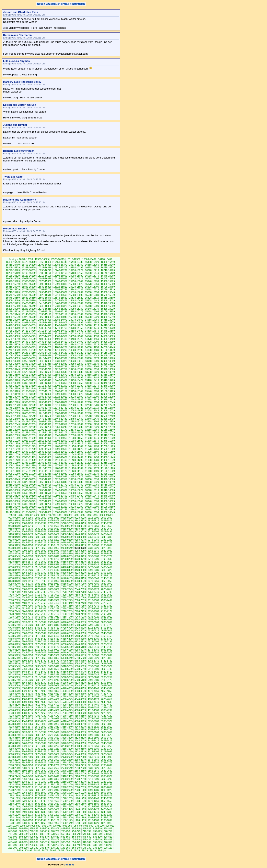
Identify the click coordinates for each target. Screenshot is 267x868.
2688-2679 (27, 768)
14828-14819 (92, 325)
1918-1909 (93, 793)
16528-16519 (58, 259)
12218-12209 (13, 430)
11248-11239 (108, 466)
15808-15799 (92, 287)
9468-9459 (54, 534)
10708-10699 (76, 488)
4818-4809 (67, 694)
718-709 (13, 834)
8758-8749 (40, 559)
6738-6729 (67, 628)
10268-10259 (108, 504)
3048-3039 (80, 754)
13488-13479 (108, 378)
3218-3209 (67, 749)
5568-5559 (27, 669)
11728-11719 (13, 449)
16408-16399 (29, 265)
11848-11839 (45, 444)
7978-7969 (14, 587)
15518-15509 (108, 298)
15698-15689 (45, 292)
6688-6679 (27, 631)
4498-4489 (67, 705)
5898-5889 (14, 658)
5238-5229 (40, 680)
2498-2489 (67, 774)
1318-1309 (40, 815)
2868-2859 (106, 760)
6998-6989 (40, 620)
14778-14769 (60, 328)
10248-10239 (29, 507)
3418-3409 (14, 743)
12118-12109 (60, 433)
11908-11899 (60, 441)
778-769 (55, 831)
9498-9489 (14, 534)
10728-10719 (45, 488)
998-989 (36, 826)
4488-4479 (80, 705)
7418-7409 (14, 606)
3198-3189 (93, 749)
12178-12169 (76, 430)
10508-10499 (60, 496)
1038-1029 (93, 823)
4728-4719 (80, 697)
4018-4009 (67, 721)
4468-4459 (106, 705)
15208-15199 (45, 312)
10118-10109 (13, 512)
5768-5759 (80, 661)
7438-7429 (93, 603)
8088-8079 (80, 581)
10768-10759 (92, 485)
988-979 (46, 826)
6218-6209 (14, 647)
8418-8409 (67, 570)
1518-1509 (93, 807)
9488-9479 (27, 534)
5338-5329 (14, 677)
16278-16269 (13, 270)
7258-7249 (14, 611)
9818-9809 (14, 523)
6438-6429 (40, 639)
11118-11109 (92, 471)
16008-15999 (108, 279)
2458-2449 (14, 776)
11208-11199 (60, 468)
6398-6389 (93, 639)
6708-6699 (106, 628)
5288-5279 (80, 677)
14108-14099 (13, 356)
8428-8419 (54, 570)
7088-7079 (27, 617)
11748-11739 (92, 446)
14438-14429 (45, 342)
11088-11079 (29, 474)
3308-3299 (54, 746)
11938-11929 (13, 441)
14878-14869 (13, 325)
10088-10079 (60, 512)
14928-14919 (45, 323)
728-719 (108, 831)
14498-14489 (60, 339)
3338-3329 (14, 746)
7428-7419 (106, 603)
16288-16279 (108, 268)
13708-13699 (92, 369)
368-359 (66, 842)
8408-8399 (80, 570)
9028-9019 (106, 548)
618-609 (13, 837)
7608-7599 (80, 598)
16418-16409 (13, 265)
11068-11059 (60, 474)
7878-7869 (40, 589)
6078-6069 (93, 650)
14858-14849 (45, 325)
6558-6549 (93, 633)
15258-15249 (76, 309)
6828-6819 (54, 625)
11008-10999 (45, 477)
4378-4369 (14, 710)
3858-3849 (67, 727)
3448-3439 (80, 741)
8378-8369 (14, 573)
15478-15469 (60, 301)
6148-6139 (106, 647)
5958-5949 (40, 655)
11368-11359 (29, 463)
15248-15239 (92, 309)
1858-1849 (67, 796)
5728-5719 (27, 664)
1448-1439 (80, 809)
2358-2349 (40, 779)
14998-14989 (45, 320)
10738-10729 (29, 488)
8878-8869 (93, 554)
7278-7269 (93, 609)
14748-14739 (108, 328)
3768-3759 (80, 730)
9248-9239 (27, 543)
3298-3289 (67, 746)
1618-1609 (67, 804)
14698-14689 (76, 331)
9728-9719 (27, 526)
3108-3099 (106, 752)
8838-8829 (40, 556)
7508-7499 (106, 600)
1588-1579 (106, 804)
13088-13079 (76, 394)
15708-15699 (29, 292)
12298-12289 (108, 424)
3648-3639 (27, 735)
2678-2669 (40, 768)
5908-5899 (106, 655)
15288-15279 (29, 309)
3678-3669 (93, 732)
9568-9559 (27, 532)
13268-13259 (13, 389)
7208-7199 (80, 611)
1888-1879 (27, 796)
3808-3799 (27, 730)
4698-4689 (14, 699)
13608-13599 (29, 375)
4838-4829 (40, 694)
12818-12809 (60, 405)
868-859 (66, 829)
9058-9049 (67, 548)
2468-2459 (106, 774)
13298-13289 (76, 386)
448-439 (87, 840)
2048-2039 (27, 790)
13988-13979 (92, 358)
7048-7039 (80, 617)
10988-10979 (76, 477)
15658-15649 (108, 292)
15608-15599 (76, 295)
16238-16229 (76, 270)
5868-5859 (54, 658)
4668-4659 (54, 699)
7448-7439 (80, 603)
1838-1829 (93, 796)
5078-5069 (40, 686)
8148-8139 (106, 578)
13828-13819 (13, 367)
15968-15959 (60, 281)
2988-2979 (54, 757)
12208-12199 (29, 430)
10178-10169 (29, 510)
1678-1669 (93, 801)
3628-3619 (54, 735)
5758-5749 (93, 661)
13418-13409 (108, 380)
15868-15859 (108, 284)
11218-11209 (45, 468)
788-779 (44, 831)
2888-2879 (80, 760)
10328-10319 (13, 504)
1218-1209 (67, 818)
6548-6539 (106, 633)
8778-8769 (14, 559)
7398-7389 (40, 606)
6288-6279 (27, 644)
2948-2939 (106, 757)
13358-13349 (92, 383)
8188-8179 (54, 578)
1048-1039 (80, 823)
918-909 (13, 829)
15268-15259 (60, 309)
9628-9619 (54, 529)
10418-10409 (92, 499)
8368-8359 (27, 573)
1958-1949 (40, 793)
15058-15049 (60, 317)
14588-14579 (29, 336)
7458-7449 (67, 603)
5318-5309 (40, 677)
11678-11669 (92, 449)
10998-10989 (60, 477)
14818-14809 (108, 325)
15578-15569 (13, 298)
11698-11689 (60, 449)
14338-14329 (92, 345)
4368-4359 (27, 710)
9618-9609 (67, 529)
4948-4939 (106, 688)
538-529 (97, 837)
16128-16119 (29, 276)
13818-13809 (29, 367)
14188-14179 (108, 350)
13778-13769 (92, 367)
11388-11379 (108, 460)
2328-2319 (80, 779)
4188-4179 (54, 716)
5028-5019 (106, 686)
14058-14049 (92, 356)
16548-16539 (26, 259)
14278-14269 (76, 347)
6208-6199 (27, 647)
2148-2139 (106, 785)
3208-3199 (80, 749)
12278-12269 (29, 427)
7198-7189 (93, 611)
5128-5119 (80, 683)
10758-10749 (108, 485)
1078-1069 (40, 823)
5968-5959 (27, 655)
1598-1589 (93, 804)
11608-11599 (92, 452)
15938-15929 (108, 281)
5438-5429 (93, 672)
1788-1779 (54, 798)
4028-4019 (54, 721)
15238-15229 (108, 309)
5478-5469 (40, 672)
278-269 (55, 845)
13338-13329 (13, 386)
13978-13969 (108, 358)
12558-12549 (29, 416)
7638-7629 (40, 598)
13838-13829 (108, 364)
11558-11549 (60, 455)
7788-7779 (54, 592)
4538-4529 (14, 705)
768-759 (66, 831)
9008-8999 (27, 551)
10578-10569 (60, 493)
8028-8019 (54, 584)
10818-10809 (13, 485)
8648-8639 (80, 562)
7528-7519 (80, 600)
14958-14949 (108, 320)
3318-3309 (40, 746)
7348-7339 (106, 606)
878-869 (55, 829)
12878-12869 (76, 402)
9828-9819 (106, 521)
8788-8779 (106, 556)
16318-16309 (60, 268)
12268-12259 (45, 427)
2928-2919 (27, 760)
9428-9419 (106, 534)
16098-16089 (76, 276)
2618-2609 (14, 771)
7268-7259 (106, 609)
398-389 (34, 842)
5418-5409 (14, 675)
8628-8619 (106, 562)
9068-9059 (54, 548)
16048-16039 (45, 279)
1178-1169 (14, 820)
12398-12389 (60, 422)
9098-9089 (14, 548)
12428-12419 (13, 422)
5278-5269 (93, 677)
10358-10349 (76, 501)
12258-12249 (60, 427)
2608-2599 (27, 771)
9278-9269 (93, 540)
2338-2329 (67, 779)
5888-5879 (27, 658)
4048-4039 (27, 721)
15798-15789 (108, 287)
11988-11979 (45, 438)
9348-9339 (106, 537)
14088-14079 (45, 356)
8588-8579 (54, 565)
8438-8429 (40, 570)
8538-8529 (14, 567)
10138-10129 (92, 510)
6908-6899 (54, 622)
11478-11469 (76, 457)
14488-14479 (76, 339)
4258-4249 (67, 713)
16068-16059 (13, 279)
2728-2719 (80, 765)
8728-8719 (80, 559)
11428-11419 (45, 460)
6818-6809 (67, 625)
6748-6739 (54, 628)
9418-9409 (14, 537)
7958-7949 (40, 587)
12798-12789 (92, 405)
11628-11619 (60, 452)
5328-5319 (27, 677)
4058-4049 (14, 721)
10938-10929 (45, 479)
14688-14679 (92, 331)
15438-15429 (13, 303)
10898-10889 (108, 479)
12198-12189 (45, 430)
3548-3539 (54, 738)
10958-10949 (13, 479)
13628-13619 (108, 372)
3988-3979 (106, 721)
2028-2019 (54, 790)
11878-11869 (108, 441)
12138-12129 (29, 433)
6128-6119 (27, 650)
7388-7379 (54, 606)
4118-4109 (40, 719)
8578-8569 (67, 565)
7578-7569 (14, 600)
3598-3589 (93, 735)
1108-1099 (106, 820)
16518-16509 (73, 259)
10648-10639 (60, 490)
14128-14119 (92, 353)
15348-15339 (45, 306)
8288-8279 (27, 576)
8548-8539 (106, 565)
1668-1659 (106, 801)
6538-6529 (14, 636)
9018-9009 (14, 551)
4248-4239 (80, 713)
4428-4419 (54, 708)
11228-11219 (29, 468)
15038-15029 (92, 317)
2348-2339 (54, 779)
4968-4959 (80, 688)
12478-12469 (45, 419)
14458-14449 (13, 342)
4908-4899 (54, 691)
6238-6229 (93, 644)
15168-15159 (108, 312)
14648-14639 (45, 334)
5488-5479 (27, 672)
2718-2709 (93, 765)
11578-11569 (29, 455)
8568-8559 (80, 565)
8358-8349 (40, 573)
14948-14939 (13, 323)
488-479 (44, 840)
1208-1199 (80, 818)
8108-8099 (54, 581)
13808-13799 (45, 367)
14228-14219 (45, 350)
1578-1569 (14, 807)
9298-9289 (67, 540)
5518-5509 (93, 669)
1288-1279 (80, 815)
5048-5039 (80, 686)
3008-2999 (27, 757)
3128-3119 (80, 752)
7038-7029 (93, 617)
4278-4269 (40, 713)
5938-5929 (67, 655)
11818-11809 (92, 444)
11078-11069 (45, 474)
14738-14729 (13, 331)
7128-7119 (80, 614)
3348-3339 (106, 743)
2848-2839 (27, 763)
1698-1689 (67, 801)
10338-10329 (108, 501)
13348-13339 (108, 383)
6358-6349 (40, 642)
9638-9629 (40, 529)
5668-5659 (106, 664)
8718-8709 (93, 559)
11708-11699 (45, 449)
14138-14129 (76, 353)
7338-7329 (14, 609)
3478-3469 (40, 741)
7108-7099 (106, 614)
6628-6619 (106, 631)
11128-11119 (76, 471)
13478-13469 (13, 380)
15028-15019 (108, 317)
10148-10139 (76, 510)
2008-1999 (80, 790)
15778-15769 (29, 290)
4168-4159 (80, 716)
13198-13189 (13, 391)
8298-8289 (14, 576)
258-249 (76, 845)
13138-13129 (108, 391)
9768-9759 (80, 523)
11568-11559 (45, 455)
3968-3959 (27, 724)
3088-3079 (27, 754)
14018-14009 (45, 358)
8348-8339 (54, 573)
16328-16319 (45, 268)
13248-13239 (45, 389)
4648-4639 (80, 699)
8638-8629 (93, 562)
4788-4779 (106, 694)
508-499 (23, 840)
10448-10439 (45, 499)
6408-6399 (80, 639)
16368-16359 (92, 265)
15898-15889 (60, 284)
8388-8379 (106, 570)
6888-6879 (80, 622)
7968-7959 (27, 587)
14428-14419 (60, 342)
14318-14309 (13, 347)
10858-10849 (60, 482)
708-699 (23, 834)
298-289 (34, 845)
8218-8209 (14, 578)
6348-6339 (54, 642)
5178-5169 (14, 683)
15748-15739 (76, 290)
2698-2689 (14, 768)
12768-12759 (29, 408)
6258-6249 (67, 644)
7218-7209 (67, 611)
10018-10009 (64, 515)
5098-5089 (14, 686)
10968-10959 (108, 477)
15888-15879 (76, 284)
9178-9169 (14, 545)
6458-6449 (14, 639)
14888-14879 (108, 323)
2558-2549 (93, 771)
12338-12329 (45, 424)
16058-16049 (29, 279)
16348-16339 (13, 268)
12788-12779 (108, 405)
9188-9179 (106, 543)
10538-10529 (13, 496)
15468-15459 (76, 301)
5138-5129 (67, 683)
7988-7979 (106, 584)
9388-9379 (54, 537)
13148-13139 (92, 391)
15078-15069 (29, 317)
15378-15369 (108, 303)
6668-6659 (54, 631)
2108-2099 (54, 787)
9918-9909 (93, 518)
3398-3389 (40, 743)
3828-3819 (106, 727)
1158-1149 (40, 820)
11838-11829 (60, 444)
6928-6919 (27, 622)
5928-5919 (80, 655)
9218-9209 (67, 543)
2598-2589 (40, 771)
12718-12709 (108, 408)
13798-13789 (60, 367)
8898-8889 (67, 554)
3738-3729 (14, 732)
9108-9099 (106, 545)
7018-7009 (14, 620)
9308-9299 (54, 540)
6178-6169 (67, 647)
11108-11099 (108, 471)
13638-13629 (92, 372)
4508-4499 (54, 705)
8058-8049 (14, 584)
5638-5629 (40, 666)
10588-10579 (45, 493)
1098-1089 (14, 823)
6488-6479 (80, 636)
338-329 (97, 842)
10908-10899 (92, 479)
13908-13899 (108, 361)
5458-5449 (67, 672)
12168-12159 (92, 430)
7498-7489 (14, 603)
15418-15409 (45, 303)
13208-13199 (108, 389)
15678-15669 (76, 292)
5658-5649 (14, 666)
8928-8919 (27, 554)
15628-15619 (45, 295)
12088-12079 (108, 433)
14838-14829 (76, 325)
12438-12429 (108, 419)
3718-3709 (40, 732)
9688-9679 (80, 526)
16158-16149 (92, 273)
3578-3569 (14, 738)
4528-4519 (27, 705)
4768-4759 (27, 697)
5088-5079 (27, 686)
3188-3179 (106, 749)
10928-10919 (60, 479)
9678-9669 (93, 526)
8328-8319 (80, 573)
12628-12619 (29, 413)
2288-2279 (27, 782)
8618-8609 (14, 565)
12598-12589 (76, 413)
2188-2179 (54, 785)
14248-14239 (13, 350)
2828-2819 (54, 763)
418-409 (13, 842)
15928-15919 (13, 284)
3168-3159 (27, 752)
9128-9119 (80, 545)
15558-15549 (45, 298)
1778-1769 (67, 798)
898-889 (34, 829)
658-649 (76, 834)
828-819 (108, 829)
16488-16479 (13, 262)
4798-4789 (93, 694)
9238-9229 (40, 543)
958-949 (78, 826)
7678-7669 (93, 595)
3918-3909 (93, 724)
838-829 (97, 829)
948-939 (89, 826)
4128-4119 (27, 719)
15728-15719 (108, 290)
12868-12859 (92, 402)
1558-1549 (40, 807)
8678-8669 (40, 562)
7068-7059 (54, 617)
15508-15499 (13, 301)
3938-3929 (67, 724)
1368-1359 (80, 812)
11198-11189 (76, 468)
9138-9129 (67, 545)
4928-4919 (27, 691)
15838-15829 (45, 287)
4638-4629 (93, 699)
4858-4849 (14, 694)
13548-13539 (13, 378)
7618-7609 (67, 598)
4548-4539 (106, 702)
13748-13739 (29, 369)
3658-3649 (14, 735)
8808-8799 (80, 556)
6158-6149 (93, 647)
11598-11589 (108, 452)
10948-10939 (29, 479)
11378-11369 (13, 463)
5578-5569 (14, 669)
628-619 (108, 834)
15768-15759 (45, 290)
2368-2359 (27, 779)
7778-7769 (67, 592)
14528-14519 (13, 339)
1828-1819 (106, 796)
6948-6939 (106, 620)
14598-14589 (13, 336)
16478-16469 (29, 262)
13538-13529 (29, 378)
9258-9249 (14, 543)
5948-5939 (54, 655)
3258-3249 (14, 749)
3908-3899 (106, 724)
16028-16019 (76, 279)
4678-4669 (40, 699)
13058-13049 (13, 397)
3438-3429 (93, 741)
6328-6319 (80, 642)
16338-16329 (29, 268)
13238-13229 (60, 389)
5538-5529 (67, 669)
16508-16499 (89, 259)
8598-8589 (40, 565)
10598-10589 (29, 493)
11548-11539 (76, 455)
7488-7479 (27, 603)
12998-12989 (108, 397)
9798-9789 (40, 523)
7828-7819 (106, 589)
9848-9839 (80, 521)
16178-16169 (60, 273)
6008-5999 (80, 653)
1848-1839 (80, 796)
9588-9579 (106, 529)
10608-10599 (13, 493)
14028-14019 (29, 358)
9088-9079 (27, 548)
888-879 (44, 829)
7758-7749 (93, 592)
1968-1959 (27, 793)
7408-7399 (27, 606)
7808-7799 (27, 592)
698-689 (34, 834)
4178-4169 (67, 716)
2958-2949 (93, 757)
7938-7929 (67, 587)
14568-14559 (60, 336)
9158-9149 (40, 545)
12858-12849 (108, 402)
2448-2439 (27, 776)
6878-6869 (93, 622)
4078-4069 (93, 719)
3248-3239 (27, 749)
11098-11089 (13, 474)
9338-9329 (14, 540)
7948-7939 (54, 587)
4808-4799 (80, 694)
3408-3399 (27, 743)
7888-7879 (27, 589)
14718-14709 (45, 331)
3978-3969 (14, 724)
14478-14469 (92, 339)
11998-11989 (29, 438)
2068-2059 (106, 787)
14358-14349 (60, 345)
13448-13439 (60, 380)
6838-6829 (40, 625)
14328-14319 (108, 345)
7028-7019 (106, 617)
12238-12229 (92, 427)
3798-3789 (40, 730)
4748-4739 (54, 697)
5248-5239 (27, 680)
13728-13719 (60, 369)
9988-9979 (106, 515)
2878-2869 (93, 760)
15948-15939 (92, 281)
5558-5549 (40, 669)
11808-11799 (108, 444)
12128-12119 (45, 433)
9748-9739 (106, 523)
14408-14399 (92, 342)
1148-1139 (54, 820)
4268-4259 (54, 713)
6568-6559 (80, 633)
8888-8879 (80, 554)
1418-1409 (14, 812)
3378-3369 (67, 743)
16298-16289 (92, 268)
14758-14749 (92, 328)
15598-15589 (92, 295)
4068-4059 (106, 719)
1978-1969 (14, 793)
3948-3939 (54, 724)
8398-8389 (93, 570)
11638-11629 (45, 452)
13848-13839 (92, 364)
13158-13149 (76, 391)
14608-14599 (108, 334)
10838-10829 (92, 482)
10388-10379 (29, 501)
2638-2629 (93, 768)
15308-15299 (108, 306)
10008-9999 (79, 515)
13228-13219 (76, 389)
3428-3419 (106, 741)
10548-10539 (108, 493)
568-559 (66, 837)
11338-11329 (76, 463)
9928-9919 (80, 518)
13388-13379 (45, 383)
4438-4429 (40, 708)
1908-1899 (106, 793)
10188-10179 (13, 510)
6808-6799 (80, 625)
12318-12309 (76, 424)
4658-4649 (67, 699)
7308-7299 (54, 609)
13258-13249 (29, 389)
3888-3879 (27, 727)
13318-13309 (45, 386)
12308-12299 (92, 424)
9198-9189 (93, 543)
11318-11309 (108, 463)
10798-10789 (45, 485)
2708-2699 (106, 765)
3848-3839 (80, 727)
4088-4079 (80, 719)
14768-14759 (76, 328)
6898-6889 (67, 622)
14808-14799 (13, 328)
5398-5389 (40, 675)
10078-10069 (76, 512)
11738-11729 (108, 446)
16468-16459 (45, 262)
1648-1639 (27, 804)
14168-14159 (29, 353)
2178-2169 (67, 785)
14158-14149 (45, 353)
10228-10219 (60, 507)
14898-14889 (92, 323)
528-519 (108, 837)
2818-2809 (67, 763)
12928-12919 (108, 400)
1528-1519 (80, 807)
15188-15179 (76, 312)
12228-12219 (108, 427)
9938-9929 (67, 518)
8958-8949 (93, 551)
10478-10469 (108, 496)
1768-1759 (80, 798)
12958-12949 (60, 400)
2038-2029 (40, 790)
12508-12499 (108, 416)
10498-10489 (76, 496)
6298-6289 (14, 644)
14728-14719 (29, 331)
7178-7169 (14, 614)
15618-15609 (60, 295)
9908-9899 (106, 518)
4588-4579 (54, 702)
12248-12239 (76, 427)
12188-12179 (60, 430)
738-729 (97, 831)
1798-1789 (40, 798)
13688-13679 (13, 372)
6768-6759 (27, 628)
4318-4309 (93, 710)
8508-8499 (54, 567)
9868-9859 (54, 521)
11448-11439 (13, 460)
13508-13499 (76, 378)
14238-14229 (29, 350)
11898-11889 (76, 441)
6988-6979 (54, 620)
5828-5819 (106, 658)
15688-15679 (60, 292)
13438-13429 (76, 380)
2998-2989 (40, 757)
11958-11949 (92, 438)
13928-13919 (76, 361)
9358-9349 (93, 537)
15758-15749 (60, 290)
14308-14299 (29, 347)
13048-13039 (29, 397)
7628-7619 (54, 598)
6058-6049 (14, 653)
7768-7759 (80, 592)
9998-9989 (93, 515)
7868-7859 (54, 589)
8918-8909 (40, 554)
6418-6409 (67, 639)
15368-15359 (13, 306)
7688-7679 (80, 595)
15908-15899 (45, 284)
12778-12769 (13, 408)
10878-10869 (29, 482)
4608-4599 (27, 702)
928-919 (110, 826)
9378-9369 (67, 537)
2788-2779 (106, 763)
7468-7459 (54, 603)
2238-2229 (93, 782)
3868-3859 (54, 727)
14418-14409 (76, 342)
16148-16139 (108, 273)
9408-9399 (27, 537)
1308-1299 (54, 815)
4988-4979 (54, 688)
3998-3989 (93, 721)
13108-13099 (45, 394)
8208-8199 (27, 578)
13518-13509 (60, 378)
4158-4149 (93, 716)
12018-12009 (108, 435)
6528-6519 (27, 636)
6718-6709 (93, 628)
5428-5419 (106, 672)
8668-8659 (54, 562)
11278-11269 (60, 466)
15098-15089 (108, 314)
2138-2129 (14, 787)
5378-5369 (67, 675)
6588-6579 (54, 633)
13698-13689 (108, 369)
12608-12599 (60, 413)
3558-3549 (40, 738)
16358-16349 (108, 265)
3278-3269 (93, 746)
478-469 (55, 840)
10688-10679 (108, 488)
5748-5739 (106, 661)
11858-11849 (29, 444)
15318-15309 (92, 306)
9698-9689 (67, 526)
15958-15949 (76, 281)
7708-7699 (54, 595)
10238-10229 (45, 507)
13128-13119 (13, 394)
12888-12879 (60, 402)
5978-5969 (14, 655)
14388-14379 (13, 345)
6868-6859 (106, 622)
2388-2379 (106, 776)
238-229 (97, 845)
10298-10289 (60, 504)
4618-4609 (14, 702)
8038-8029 (40, 584)
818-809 (13, 831)
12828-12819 (45, 405)
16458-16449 (60, 262)
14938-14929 (29, 323)
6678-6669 (40, 631)
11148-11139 (45, 471)
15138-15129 (45, 314)
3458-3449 (67, 741)
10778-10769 (76, 485)
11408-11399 (76, 460)
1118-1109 (93, 820)
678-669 (55, 834)
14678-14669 (108, 331)
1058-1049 (67, 823)
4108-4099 (54, 719)
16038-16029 (60, 279)
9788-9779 (54, 523)
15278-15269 (45, 309)
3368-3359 (80, 743)
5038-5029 (93, 686)
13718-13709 (76, 369)
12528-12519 (76, 416)
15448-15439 (108, 301)
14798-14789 (29, 328)
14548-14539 (92, 336)
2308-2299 (106, 779)
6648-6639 (80, 631)
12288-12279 (13, 427)
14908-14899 (76, 323)
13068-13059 (108, 394)
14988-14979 (60, 320)
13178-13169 (45, 391)
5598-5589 (93, 666)
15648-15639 (13, 295)
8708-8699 (106, 559)
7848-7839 (80, 589)
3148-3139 (54, 752)
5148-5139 (54, 683)
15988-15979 (29, 281)
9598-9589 (93, 529)
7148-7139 (54, 614)
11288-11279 (45, 466)
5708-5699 (54, 664)
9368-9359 (80, 537)
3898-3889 (14, 727)
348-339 (87, 842)
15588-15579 (108, 295)
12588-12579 (92, 413)
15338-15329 (60, 306)
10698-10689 (92, 488)
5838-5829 (93, 658)
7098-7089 (14, 617)
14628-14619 (76, 334)
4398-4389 (93, 708)
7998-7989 (93, 584)
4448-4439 (27, 708)
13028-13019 (60, 397)
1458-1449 (67, 809)
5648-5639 (27, 666)
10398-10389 (13, 501)
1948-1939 (54, 793)
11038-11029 (108, 474)
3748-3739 (106, 730)
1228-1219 (54, 818)
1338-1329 (14, 815)
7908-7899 (106, 587)
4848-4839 (27, 694)
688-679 (44, 834)
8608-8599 (27, 565)
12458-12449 (76, 419)
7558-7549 (40, 600)
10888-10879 (13, 482)
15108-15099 (92, 314)
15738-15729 (92, 290)
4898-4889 (67, 691)
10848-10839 (76, 482)
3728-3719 (27, 732)
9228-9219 (54, 543)
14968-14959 (92, 320)
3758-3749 (93, 730)
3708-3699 (54, 732)
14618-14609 (92, 334)
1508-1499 (106, 807)
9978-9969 (14, 518)
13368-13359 (76, 383)
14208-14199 (76, 350)
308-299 (23, 845)
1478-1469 (40, 809)
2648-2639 (80, 768)
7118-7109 (93, 614)
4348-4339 (54, 710)
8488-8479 (80, 567)
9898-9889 (14, 521)
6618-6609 (14, 633)
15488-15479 (45, 301)
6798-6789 (93, 625)
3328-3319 (27, 746)
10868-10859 (45, 482)
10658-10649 (45, 490)
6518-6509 (40, 636)
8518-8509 (40, 567)
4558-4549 (93, 702)
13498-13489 (92, 378)
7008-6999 (27, 620)
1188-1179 (106, 818)
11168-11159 (13, 471)
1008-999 (25, 826)
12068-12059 (29, 435)
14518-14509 (29, 339)
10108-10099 (29, 512)
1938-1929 (67, 793)
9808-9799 (27, 523)
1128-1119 (80, 820)
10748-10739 (13, 488)
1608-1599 (80, 804)
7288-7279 (80, 609)
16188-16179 (45, 273)
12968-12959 (45, 400)
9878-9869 (40, 521)
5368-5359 (80, 675)
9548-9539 (54, 532)
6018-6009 (67, 653)
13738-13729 (45, 369)
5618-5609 (67, 666)
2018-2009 (67, 790)
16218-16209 (108, 270)
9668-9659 (106, 526)
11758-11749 (76, 446)
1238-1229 (40, 818)
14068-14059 (76, 356)
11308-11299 (13, 466)
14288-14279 (60, 347)
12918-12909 (13, 402)
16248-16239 (60, 270)
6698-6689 (14, 631)
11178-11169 (108, 468)
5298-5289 (67, 677)
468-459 (66, 840)
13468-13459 (29, 380)
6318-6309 (93, 642)
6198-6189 (40, 647)
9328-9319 (27, 540)
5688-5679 (80, 664)
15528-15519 (92, 298)
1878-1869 (40, 796)
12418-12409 (29, 422)
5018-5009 (14, 688)
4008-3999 (80, 721)
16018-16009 (92, 279)
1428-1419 (106, 809)
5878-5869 (40, 658)
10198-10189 (108, 507)
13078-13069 (92, 394)
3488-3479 (27, 741)
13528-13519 (45, 378)
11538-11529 (92, 455)
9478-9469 (40, 534)
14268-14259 (92, 347)
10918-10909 (76, 479)
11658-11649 (13, 452)
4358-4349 (40, 710)
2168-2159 (80, 785)
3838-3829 (93, 727)
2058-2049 (14, 790)
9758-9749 (93, 523)
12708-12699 (13, 411)
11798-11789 (13, 446)
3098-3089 (14, 754)
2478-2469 (93, 774)
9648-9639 (27, 529)
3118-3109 (93, 752)
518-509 (13, 840)
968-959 (68, 826)
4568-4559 (80, 702)
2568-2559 (80, 771)
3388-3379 (54, 743)
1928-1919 (80, 793)
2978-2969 (67, 757)
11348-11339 (60, 463)
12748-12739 (60, 408)
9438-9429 (93, 534)
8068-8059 (106, 581)
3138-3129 (67, 752)
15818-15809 (76, 287)
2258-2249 (67, 782)
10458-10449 (29, 499)
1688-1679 (80, 801)
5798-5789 (40, 661)
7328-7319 (27, 609)
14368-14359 (45, 345)
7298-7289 (67, 609)
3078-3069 (40, 754)
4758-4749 (40, 697)
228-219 (108, 845)
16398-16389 (45, 265)
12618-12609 (45, 413)
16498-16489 (105, 259)
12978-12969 (29, 400)
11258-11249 (92, 466)
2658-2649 (67, 768)
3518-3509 (93, 738)
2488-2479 (80, 774)
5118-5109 (93, 683)
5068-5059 (54, 686)
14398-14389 (108, 342)
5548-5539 (54, 669)
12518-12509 (92, 416)
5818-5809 (14, 661)
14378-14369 (29, 345)
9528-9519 (80, 532)
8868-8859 (106, 554)
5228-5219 (54, 680)
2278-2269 (40, 782)
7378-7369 (67, 606)
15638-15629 (29, 295)
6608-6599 (27, 633)
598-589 (34, 837)
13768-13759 (108, 367)
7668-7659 (106, 595)
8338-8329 (67, 573)
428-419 (108, 840)
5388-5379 (54, 675)
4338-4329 (67, 710)
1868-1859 (54, 796)
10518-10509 (45, 496)
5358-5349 (93, 675)
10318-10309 (29, 504)
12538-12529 (60, 416)
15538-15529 (76, 298)
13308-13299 (60, 386)
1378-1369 (67, 812)
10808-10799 (29, 485)
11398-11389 (92, 460)
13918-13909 (92, 361)
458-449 (76, 840)
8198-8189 (40, 578)
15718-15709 (13, 292)
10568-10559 (76, 493)
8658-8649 (67, 562)
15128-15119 (60, 314)
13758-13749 (13, 369)
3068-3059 (54, 754)
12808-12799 (76, 405)
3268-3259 (106, 746)
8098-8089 (67, 581)
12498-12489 (13, 419)
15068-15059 (45, 317)
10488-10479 (92, 496)
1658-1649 (14, 804)
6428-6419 (54, 639)
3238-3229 (40, 749)
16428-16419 (108, 262)
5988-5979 (106, 653)
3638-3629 (40, 735)
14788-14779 (45, 328)
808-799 (23, 831)
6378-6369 (14, 642)
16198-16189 (29, 273)
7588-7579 (106, 598)
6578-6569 (67, 633)
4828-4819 (54, 694)
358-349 (76, 842)
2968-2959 (80, 757)
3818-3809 (14, 730)
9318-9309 (40, 540)
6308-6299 (106, 642)
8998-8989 (40, 551)
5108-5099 (106, 683)
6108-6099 (54, 650)
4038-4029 (40, 721)
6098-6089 (67, 650)
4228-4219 (106, 713)
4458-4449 (14, 708)
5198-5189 (93, 680)
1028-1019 (106, 823)
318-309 (13, 845)
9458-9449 (67, 534)
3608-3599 (80, 735)
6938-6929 (14, 622)
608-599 (23, 837)
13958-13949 (29, 361)
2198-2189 (40, 785)
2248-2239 (80, 782)
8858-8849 (14, 556)
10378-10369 (45, 501)
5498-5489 (14, 672)
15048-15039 (76, 317)
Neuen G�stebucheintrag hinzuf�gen (61, 4)
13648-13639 (76, 372)
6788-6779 (106, 625)
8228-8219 (106, 576)
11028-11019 (13, 477)
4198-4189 (40, 716)
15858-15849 (13, 287)
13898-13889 (13, 364)
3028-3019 (106, 754)
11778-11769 (45, 446)
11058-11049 (76, 474)
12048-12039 (60, 435)
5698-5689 (67, 664)
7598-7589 (93, 598)
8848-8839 (27, 556)
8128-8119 (27, 581)
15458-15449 (92, 301)
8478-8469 (93, 567)
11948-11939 (108, 438)
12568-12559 (13, 416)
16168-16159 (76, 273)
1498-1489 (14, 809)
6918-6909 (40, 622)
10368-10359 (60, 501)
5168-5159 (27, 683)
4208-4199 (27, 716)
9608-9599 (80, 529)
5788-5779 (54, 661)
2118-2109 (40, 787)
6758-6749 (40, 628)
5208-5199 (80, 680)
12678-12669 (60, 411)
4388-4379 (106, 708)
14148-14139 (60, 353)
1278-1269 (93, 815)
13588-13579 (60, 375)
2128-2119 (27, 787)
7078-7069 (40, 617)
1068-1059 (54, 823)
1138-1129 (67, 820)
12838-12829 (29, 405)
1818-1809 (14, 798)
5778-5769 (67, 661)
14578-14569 (45, 336)
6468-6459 (106, 636)
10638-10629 (76, 490)
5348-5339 (106, 675)
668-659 (66, 834)
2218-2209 (14, 785)
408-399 (23, 842)
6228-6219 (106, 644)
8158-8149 (93, 578)
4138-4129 (14, 719)
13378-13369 (60, 383)
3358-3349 (93, 743)
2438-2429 (40, 776)
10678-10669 (13, 490)
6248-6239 (80, 644)
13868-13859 (60, 364)
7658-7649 (14, 598)
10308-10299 (45, 504)
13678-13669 (29, 372)
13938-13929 (60, 361)
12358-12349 (13, 424)
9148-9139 (54, 545)
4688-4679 (27, 699)
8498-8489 (67, 567)
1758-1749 (93, 798)
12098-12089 (92, 433)
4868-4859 (106, 691)
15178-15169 (92, 312)
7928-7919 (80, 587)
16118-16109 (45, 276)
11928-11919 (29, 441)
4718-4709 (93, 697)
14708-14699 (60, 331)
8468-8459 (106, 567)
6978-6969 (67, 620)
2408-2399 (80, 776)
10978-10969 (92, 477)
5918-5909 (93, 655)
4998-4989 (40, 688)
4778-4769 (14, 697)
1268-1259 (106, 815)
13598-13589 (45, 375)
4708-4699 (106, 697)
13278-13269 (108, 386)
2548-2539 (106, 771)
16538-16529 (42, 259)
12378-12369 (92, 422)
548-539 (87, 837)
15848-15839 (29, 287)
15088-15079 (13, 317)
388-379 (44, 842)
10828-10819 (108, 482)
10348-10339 (92, 501)
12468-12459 (60, 419)
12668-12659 (76, 411)
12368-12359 (108, 422)
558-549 (76, 837)
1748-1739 (106, 798)
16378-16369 (76, 265)
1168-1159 (27, 820)
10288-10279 (76, 504)
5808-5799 (27, 661)
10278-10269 (92, 504)
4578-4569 (67, 702)
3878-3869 (40, 727)
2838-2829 (40, 763)
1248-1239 (27, 818)
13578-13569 (76, 375)
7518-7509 (93, 600)
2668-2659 (54, 768)
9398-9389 (40, 537)
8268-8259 (54, 576)
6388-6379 (106, 639)
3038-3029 (93, 754)
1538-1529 (67, 807)
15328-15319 (76, 306)
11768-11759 (60, 446)
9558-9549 (40, 532)
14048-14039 (108, 356)
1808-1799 (27, 798)
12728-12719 (92, 408)
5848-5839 (80, 658)
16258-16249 (45, 270)
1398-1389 (40, 812)
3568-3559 (27, 738)
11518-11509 (13, 457)
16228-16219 (92, 270)
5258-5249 (14, 680)
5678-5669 (93, 664)
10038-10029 (32, 515)
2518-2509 (40, 774)
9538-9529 (67, 532)
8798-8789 (93, 556)
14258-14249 (108, 347)
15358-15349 (29, 306)
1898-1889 (14, 796)
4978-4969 (67, 688)
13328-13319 (29, 386)
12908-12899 (29, 402)
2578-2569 (67, 771)
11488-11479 (60, 457)
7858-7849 (67, 589)
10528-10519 (29, 496)
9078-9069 (40, 548)
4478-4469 (93, 705)
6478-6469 (93, 636)
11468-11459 (92, 457)
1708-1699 (54, 801)
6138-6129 (14, 650)
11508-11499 (29, 457)
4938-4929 (14, 691)
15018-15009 (13, 320)
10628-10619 (92, 490)
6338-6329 (67, 642)
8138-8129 (14, 581)
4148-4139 (106, 716)
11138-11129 (60, 471)
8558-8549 (93, 565)
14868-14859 (29, 325)
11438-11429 (29, 460)
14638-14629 (60, 334)
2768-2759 (27, 765)
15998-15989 (13, 281)
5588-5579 (106, 666)
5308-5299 (54, 677)
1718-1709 (40, 801)
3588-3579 (106, 735)
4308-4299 (106, 710)
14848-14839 (60, 325)
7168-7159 (27, 614)
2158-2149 (93, 785)
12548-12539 (45, 416)
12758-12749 (45, 408)
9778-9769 (67, 523)
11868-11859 (13, 444)
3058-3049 (67, 754)
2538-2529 (14, 774)
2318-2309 (93, 779)
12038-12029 (76, 435)
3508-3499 (106, 738)
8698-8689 (14, 562)
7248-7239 (27, 611)
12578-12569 (108, 413)
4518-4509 (40, 705)
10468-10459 (13, 499)
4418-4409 (67, 708)
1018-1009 (12, 826)
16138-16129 (13, 276)
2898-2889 (67, 760)
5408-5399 (27, 675)
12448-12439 (92, 419)
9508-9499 (106, 532)
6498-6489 (67, 636)
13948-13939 (45, 361)
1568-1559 (27, 807)
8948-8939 (106, 551)
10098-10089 (45, 512)
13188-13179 (29, 391)
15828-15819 (60, 287)
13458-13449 (45, 380)
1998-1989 (93, 790)
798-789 (34, 831)
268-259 (66, 845)
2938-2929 (14, 760)
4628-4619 (106, 699)
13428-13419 (92, 380)
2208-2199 (27, 785)
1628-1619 (54, 804)
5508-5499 (106, 669)
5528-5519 (80, 669)
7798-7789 (40, 592)
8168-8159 (80, 578)
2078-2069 (93, 787)
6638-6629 (93, 631)
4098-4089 (67, 719)
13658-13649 (60, 372)
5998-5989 (93, 653)
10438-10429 (60, 499)
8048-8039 (27, 584)
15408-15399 (60, 303)
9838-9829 (93, 521)
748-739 (87, 831)
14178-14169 (13, 353)
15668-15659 (92, 292)
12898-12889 (45, 402)
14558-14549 (76, 336)
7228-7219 (54, 611)
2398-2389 (93, 776)
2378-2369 (14, 779)
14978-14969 (76, 320)
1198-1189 (93, 818)
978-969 (57, 826)
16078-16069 (108, 276)
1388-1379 (54, 812)
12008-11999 (13, 438)
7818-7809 (14, 592)
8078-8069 (93, 581)
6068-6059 (106, 650)
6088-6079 (80, 650)
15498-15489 (29, 301)
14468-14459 (108, 339)
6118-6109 (40, 650)
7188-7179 (106, 611)
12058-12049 (45, 435)
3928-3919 (80, 724)
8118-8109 (40, 581)
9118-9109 (93, 545)
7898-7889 (14, 589)
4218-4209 (14, 716)
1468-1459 (54, 809)
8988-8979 (54, 551)
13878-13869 (45, 364)
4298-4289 (14, 713)
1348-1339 (106, 812)
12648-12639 (108, 411)
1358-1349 (93, 812)
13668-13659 (45, 372)
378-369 (55, 842)
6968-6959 (80, 620)
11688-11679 (76, 449)
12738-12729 (76, 408)
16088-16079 (92, 276)
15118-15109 (76, 314)
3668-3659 (106, 732)
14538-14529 (108, 336)
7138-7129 (67, 614)
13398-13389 (29, 383)
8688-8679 (27, 562)
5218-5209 (67, 680)
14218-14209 (60, 350)
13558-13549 (108, 375)
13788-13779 (76, 367)
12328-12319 (60, 424)
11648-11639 (29, 452)
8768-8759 (27, 559)
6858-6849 (14, 625)
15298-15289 (13, 309)
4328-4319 (80, 710)
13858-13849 (76, 364)
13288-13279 (92, 386)
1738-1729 (14, 801)
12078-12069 (13, 435)
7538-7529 (67, 600)
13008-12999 (92, 397)
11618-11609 (76, 452)
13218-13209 (92, 389)
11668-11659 (108, 449)
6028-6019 (54, 653)
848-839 (87, 829)
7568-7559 (27, 600)
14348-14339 (76, 345)
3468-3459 (54, 741)
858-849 (76, 829)
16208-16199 (13, 273)
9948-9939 (54, 518)
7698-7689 (67, 595)
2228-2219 (106, 782)
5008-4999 (27, 688)
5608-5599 (80, 666)
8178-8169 (67, 578)
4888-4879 (80, 691)
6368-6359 (27, 642)
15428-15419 (29, 303)
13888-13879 (29, 364)
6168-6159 (80, 647)
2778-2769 (14, 765)
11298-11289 (29, 466)
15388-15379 (92, 303)
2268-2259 (54, 782)
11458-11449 (108, 457)
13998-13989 (76, 358)
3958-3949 (40, 724)
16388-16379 (60, 265)
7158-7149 (40, 614)
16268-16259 (29, 270)
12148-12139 (13, 433)
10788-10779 (60, 485)
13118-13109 (29, 394)
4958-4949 (93, 688)
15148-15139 (29, 314)
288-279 (44, 845)
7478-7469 (40, 603)
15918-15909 (29, 284)
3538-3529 (67, 738)
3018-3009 (14, 757)
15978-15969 (45, 281)
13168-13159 (60, 391)
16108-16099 (60, 276)
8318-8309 (93, 573)
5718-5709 (40, 664)
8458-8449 (14, 570)
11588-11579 (13, 455)
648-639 (87, 834)
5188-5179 (106, 680)
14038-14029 (13, 358)
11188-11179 (92, 468)
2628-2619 (106, 768)
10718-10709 (60, 488)
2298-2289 (14, 782)
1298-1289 (67, 815)
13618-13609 (13, 375)
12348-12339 (29, 424)
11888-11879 (92, 441)
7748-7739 (106, 592)
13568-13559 (92, 375)
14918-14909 (60, 323)
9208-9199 (80, 543)
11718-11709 (29, 449)
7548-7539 (54, 600)
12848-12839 (13, 405)
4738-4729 (67, 697)
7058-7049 (67, 617)
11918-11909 (45, 441)
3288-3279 (80, 746)
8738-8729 (67, 559)
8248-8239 (80, 576)
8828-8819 (54, 556)
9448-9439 (80, 534)
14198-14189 (92, 350)
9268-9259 (106, 540)
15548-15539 (60, 298)
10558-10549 (92, 493)
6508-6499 (54, 636)
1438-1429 (93, 809)
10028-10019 (48, 515)
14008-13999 (60, 358)
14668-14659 (13, 334)
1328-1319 (27, 815)
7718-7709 (40, 595)
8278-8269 (40, 576)
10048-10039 (16, 515)
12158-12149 (108, 430)
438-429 (97, 840)
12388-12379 (76, 422)
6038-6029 (40, 653)
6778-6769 (14, 628)
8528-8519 (27, 567)
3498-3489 (14, 741)
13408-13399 (13, 383)
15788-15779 (13, 290)
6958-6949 (93, 620)
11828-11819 (76, 444)
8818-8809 (67, 556)
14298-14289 (45, 347)
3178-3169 (14, 752)
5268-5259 (106, 677)
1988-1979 (106, 790)
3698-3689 (67, 732)
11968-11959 (76, 438)
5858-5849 (67, 658)
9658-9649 (14, 529)
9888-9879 (27, 521)
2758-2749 (40, 765)
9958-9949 (40, 518)
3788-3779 (54, 730)
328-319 (108, 842)
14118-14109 (108, 353)
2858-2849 (14, 763)
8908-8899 (54, 554)
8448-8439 (27, 570)
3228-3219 (54, 749)
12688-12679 (45, 411)
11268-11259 (76, 466)
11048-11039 (92, 474)
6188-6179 (54, 647)
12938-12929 (92, 400)
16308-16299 (76, 268)
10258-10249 (13, 507)
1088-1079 (27, 823)
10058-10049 (108, 512)
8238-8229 (93, 576)
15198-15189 (60, 312)
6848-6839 (27, 625)
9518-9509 (93, 532)
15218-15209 (29, 312)
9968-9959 (27, 518)
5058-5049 (67, 686)
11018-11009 (29, 477)
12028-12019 (92, 435)
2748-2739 (54, 765)
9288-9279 (80, 540)
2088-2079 (80, 787)
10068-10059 (92, 512)
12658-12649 (92, 411)
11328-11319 (92, 463)
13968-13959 (13, 361)
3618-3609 (67, 735)
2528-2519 (27, 774)
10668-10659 (29, 490)
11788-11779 (29, 446)
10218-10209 (76, 507)
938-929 (99, 826)
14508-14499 (45, 339)
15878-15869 (92, 284)
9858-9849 (67, 521)
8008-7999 (80, 584)
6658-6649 (67, 631)
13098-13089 (60, 394)
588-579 (44, 837)
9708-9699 (54, 526)
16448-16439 (76, 262)
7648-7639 (27, 598)
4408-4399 (80, 708)
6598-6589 (40, 633)
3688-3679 (80, 732)
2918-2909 (40, 760)
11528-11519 (108, 455)
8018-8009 (67, 584)
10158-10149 (60, 510)
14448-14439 (29, 342)
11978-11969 (60, 438)
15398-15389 (76, 303)
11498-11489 (45, 457)
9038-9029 (93, 548)
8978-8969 (67, 551)
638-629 (97, 834)
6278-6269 (40, 644)
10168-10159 (45, 510)
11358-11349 (45, 463)
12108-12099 (76, 433)
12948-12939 (76, 400)
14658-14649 (29, 334)
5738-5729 (14, 664)
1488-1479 (27, 809)
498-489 (34, 840)
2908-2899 (54, 760)
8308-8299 (106, 573)
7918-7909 (93, 587)
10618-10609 (108, 490)
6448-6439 (27, 639)
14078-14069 (60, 356)
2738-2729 (67, 765)
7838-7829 (93, 589)
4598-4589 (40, 702)
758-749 (76, 831)
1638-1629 (40, 804)
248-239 (87, 845)
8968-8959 (80, 551)
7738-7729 (14, 595)
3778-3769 (67, 730)
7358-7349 (93, 606)
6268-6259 (54, 644)
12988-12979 (13, 400)
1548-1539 (54, 807)
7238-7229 (40, 611)
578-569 (55, 837)
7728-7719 (27, 595)
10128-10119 (108, 510)
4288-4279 (27, 713)
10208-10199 (92, 507)
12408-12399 (45, 422)
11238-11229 (13, 468)
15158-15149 (13, 314)
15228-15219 (13, 312)
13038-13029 (45, 397)
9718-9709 (40, 526)
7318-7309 (40, 609)
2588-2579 (54, 771)
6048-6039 (27, 653)
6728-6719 (80, 628)
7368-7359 (80, 606)
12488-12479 (29, 419)
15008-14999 (29, 320)
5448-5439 (80, 672)
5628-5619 (54, 666)
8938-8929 (14, 554)
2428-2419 (54, 776)
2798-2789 (93, 763)
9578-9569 (14, 532)
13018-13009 (76, 397)
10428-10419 (76, 499)
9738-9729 (14, 526)
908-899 (23, 829)
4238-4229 (93, 713)
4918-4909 (40, 691)
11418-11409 (60, 460)
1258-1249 (14, 818)
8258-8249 (67, 576)
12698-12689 (29, 411)
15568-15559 (29, 298)
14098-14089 (29, 356)
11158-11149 (29, 471)
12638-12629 (13, 413)
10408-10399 (108, 499)
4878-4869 (93, 691)
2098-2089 (67, 787)
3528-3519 (80, 738)
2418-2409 (67, 776)
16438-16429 (92, 262)
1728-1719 (27, 801)
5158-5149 (40, 683)
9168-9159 (27, 545)
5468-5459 (54, 672)
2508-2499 (54, 774)
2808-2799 (80, 763)
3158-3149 (40, 752)
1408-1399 (27, 812)
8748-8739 (54, 559)
